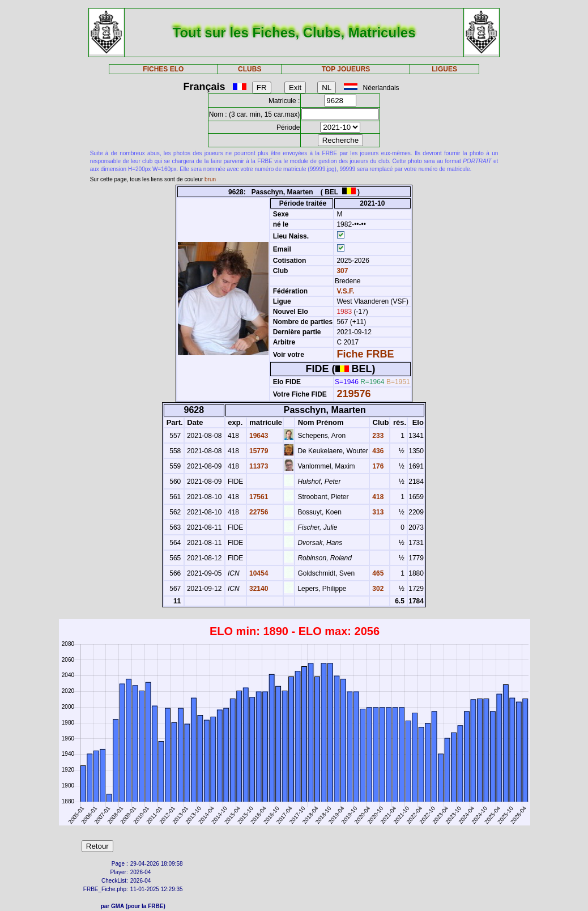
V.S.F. (345, 291)
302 (377, 589)
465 (377, 573)
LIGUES (444, 69)
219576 (353, 394)
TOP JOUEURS (346, 69)
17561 (258, 497)
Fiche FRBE (365, 354)
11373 (258, 466)
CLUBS (250, 69)
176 (377, 466)
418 (377, 497)
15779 (258, 451)
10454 (258, 573)
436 (377, 451)
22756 (258, 512)
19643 (258, 436)
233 (377, 436)
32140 (258, 589)
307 (341, 271)
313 (377, 512)
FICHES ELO (163, 69)
